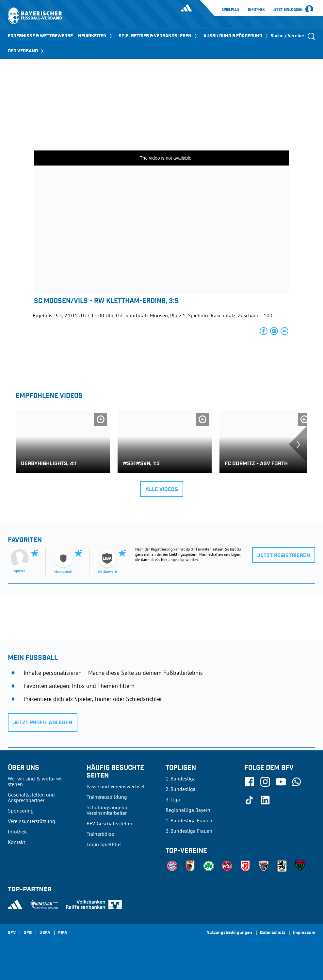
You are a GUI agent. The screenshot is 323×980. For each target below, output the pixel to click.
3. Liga (173, 799)
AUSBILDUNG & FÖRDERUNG (236, 36)
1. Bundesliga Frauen (189, 820)
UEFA (45, 933)
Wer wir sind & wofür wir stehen (35, 781)
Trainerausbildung (107, 797)
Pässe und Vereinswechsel (116, 786)
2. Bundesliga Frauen (189, 831)
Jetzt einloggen (288, 10)
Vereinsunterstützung (32, 821)
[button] (264, 331)
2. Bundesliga (181, 789)
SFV (12, 933)
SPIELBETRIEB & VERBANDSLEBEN (158, 36)
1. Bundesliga (181, 779)
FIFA (63, 933)
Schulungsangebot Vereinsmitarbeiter (108, 810)
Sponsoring (21, 811)
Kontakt (16, 842)
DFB (28, 933)
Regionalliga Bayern (188, 810)
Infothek (256, 9)
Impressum (304, 933)
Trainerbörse (100, 834)
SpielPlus (231, 9)
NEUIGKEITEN (96, 36)
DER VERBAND (26, 51)
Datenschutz (273, 933)
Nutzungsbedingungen (229, 933)
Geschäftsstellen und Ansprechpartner (31, 797)
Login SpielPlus (104, 844)
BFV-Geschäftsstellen (110, 823)
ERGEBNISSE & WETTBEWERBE (40, 36)
